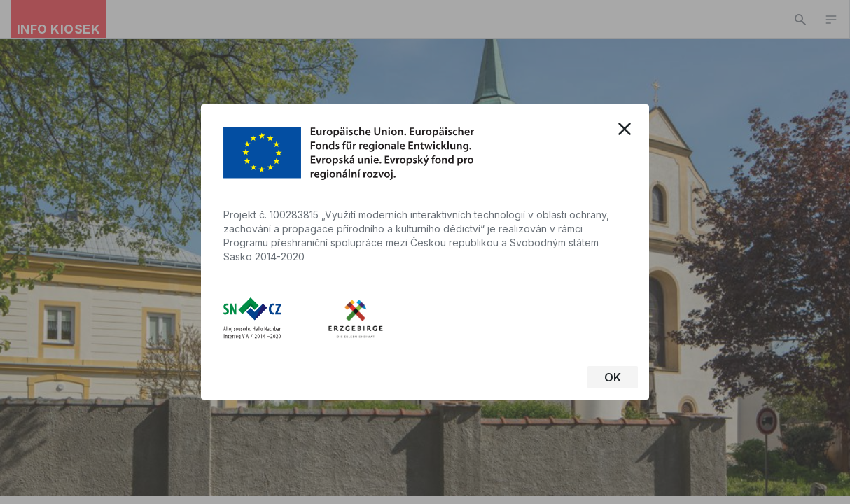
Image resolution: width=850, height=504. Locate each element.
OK (613, 377)
